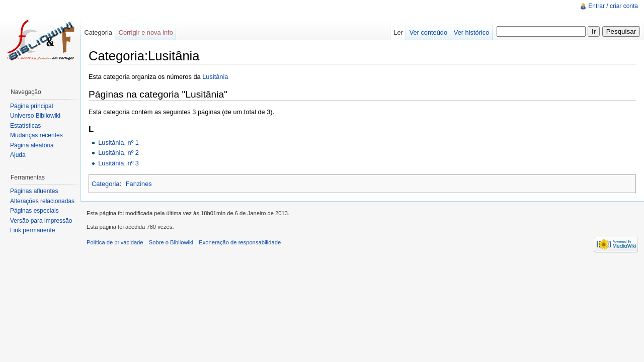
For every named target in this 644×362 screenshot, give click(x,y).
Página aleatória (32, 145)
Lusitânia (215, 77)
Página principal (31, 106)
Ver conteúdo (428, 32)
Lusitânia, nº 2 (118, 153)
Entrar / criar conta (613, 6)
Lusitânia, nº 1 (118, 143)
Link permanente (32, 230)
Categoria (106, 184)
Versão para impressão (41, 221)
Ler (398, 32)
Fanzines (139, 184)
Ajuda (18, 155)
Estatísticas (25, 126)
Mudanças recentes (36, 135)
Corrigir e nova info (146, 32)
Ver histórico (471, 32)
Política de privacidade (115, 242)
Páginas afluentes (34, 191)
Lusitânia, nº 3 (118, 163)
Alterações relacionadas (42, 201)
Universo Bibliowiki (35, 116)
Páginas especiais (34, 211)
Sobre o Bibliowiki (171, 242)
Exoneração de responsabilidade (240, 242)
